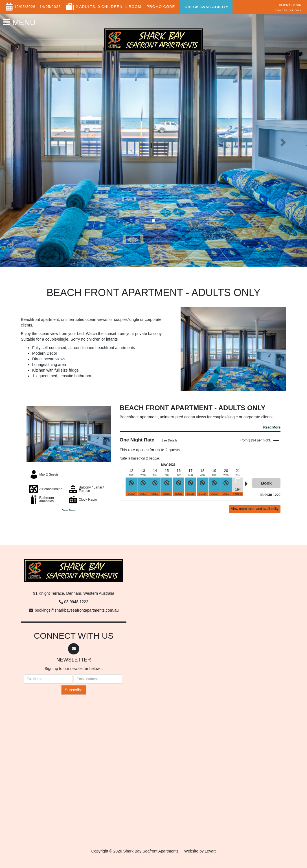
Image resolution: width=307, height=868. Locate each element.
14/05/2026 (50, 5)
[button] (23, 141)
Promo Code (161, 5)
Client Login (290, 5)
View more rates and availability (255, 509)
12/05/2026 (25, 5)
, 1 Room (132, 5)
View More (69, 510)
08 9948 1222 (76, 602)
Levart (210, 851)
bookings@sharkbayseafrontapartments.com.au (77, 610)
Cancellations (288, 10)
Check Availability (206, 7)
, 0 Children (109, 5)
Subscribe (74, 690)
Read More (272, 427)
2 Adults (86, 5)
